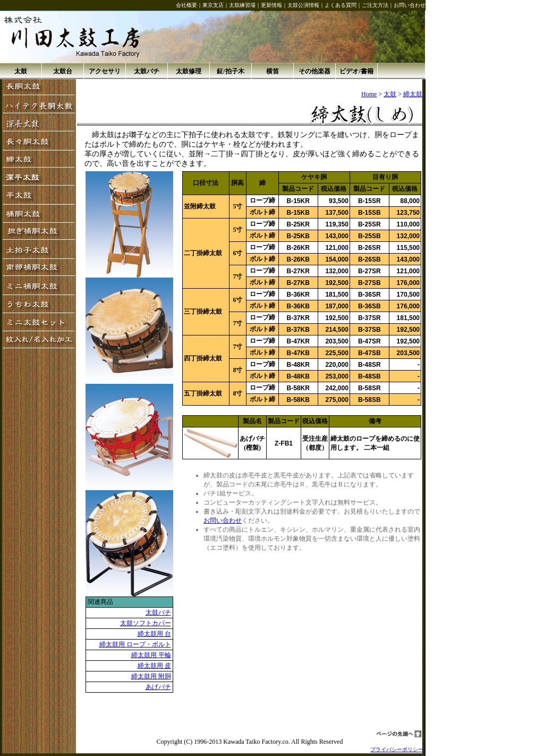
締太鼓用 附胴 (151, 676)
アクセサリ (105, 71)
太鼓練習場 (242, 5)
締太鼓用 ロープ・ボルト (135, 644)
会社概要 (186, 5)
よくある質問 (341, 5)
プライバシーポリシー (397, 749)
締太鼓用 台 (154, 634)
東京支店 (213, 5)
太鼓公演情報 (303, 5)
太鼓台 (63, 71)
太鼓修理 (189, 71)
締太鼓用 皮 (154, 666)
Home (369, 94)
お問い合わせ (410, 5)
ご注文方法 (375, 5)
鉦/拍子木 (230, 71)
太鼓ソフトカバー (146, 623)
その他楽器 (314, 71)
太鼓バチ (147, 71)
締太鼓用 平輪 (151, 655)
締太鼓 (413, 94)
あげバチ (158, 687)
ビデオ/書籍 (356, 71)
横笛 (273, 71)
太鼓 (21, 71)
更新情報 (271, 5)
